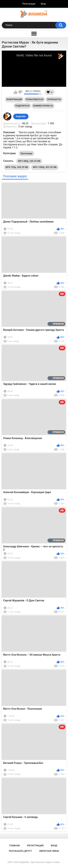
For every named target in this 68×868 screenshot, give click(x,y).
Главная (14, 845)
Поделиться (22, 106)
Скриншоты (54, 99)
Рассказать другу (20, 851)
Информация (14, 99)
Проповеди (26, 153)
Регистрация (29, 4)
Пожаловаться (34, 99)
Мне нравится (16, 92)
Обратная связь (49, 851)
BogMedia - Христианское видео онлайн (40, 862)
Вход (43, 4)
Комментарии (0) (43, 106)
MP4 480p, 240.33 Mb (29, 161)
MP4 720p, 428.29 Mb (17, 167)
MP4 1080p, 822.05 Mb (45, 167)
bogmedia (21, 116)
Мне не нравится (20, 92)
